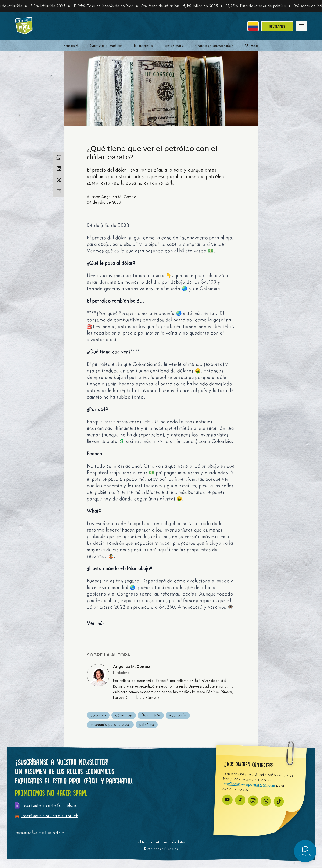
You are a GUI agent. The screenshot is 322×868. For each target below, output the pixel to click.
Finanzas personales (214, 46)
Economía (144, 46)
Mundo (252, 46)
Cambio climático (106, 46)
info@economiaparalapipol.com (249, 785)
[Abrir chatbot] (305, 851)
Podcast (71, 46)
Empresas (174, 46)
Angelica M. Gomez (132, 667)
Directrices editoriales (161, 849)
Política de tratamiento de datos (161, 842)
